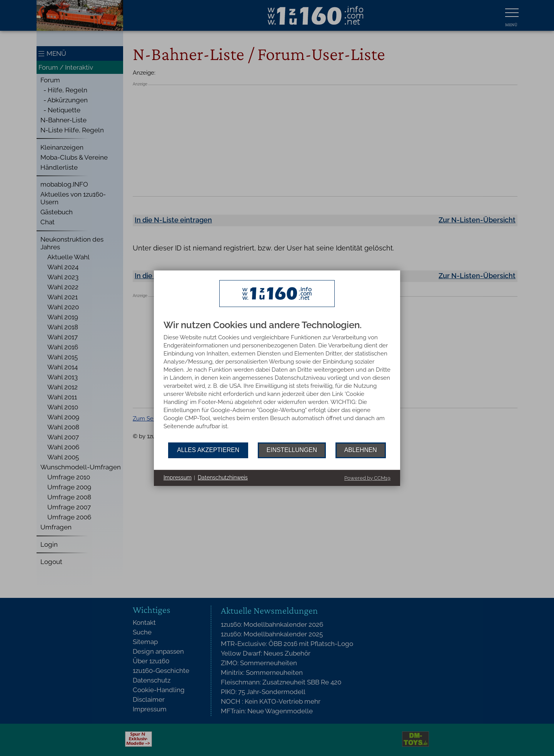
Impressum (178, 477)
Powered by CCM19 (367, 478)
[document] (277, 381)
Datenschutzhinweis (223, 477)
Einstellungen (292, 450)
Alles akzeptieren (208, 450)
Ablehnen (361, 450)
